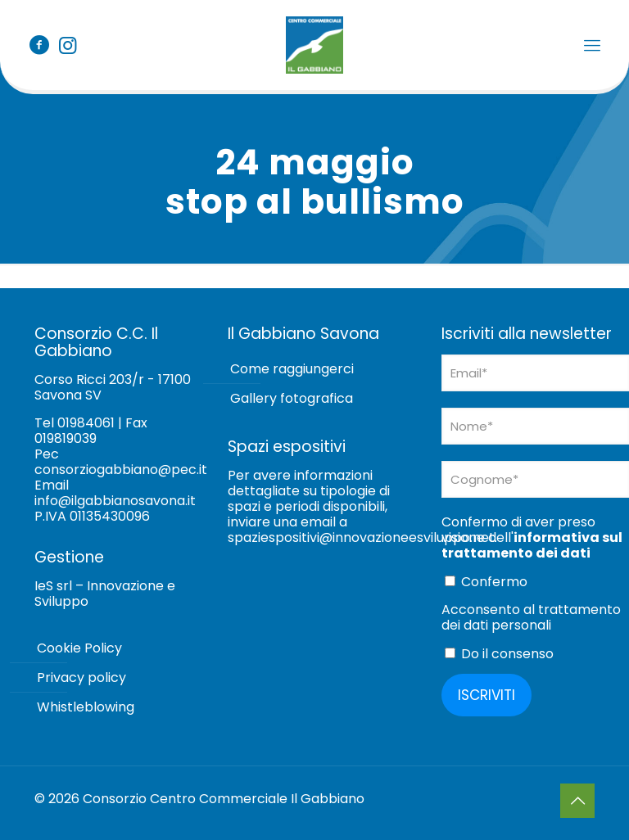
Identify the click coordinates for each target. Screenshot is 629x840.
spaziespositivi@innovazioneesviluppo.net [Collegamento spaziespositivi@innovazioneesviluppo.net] (361, 537)
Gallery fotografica (292, 398)
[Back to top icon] (577, 801)
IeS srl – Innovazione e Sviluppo (105, 594)
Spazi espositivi (287, 447)
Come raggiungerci (292, 369)
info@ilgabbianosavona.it (115, 501)
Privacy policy (81, 677)
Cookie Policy (79, 648)
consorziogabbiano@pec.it (121, 470)
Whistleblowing (86, 707)
